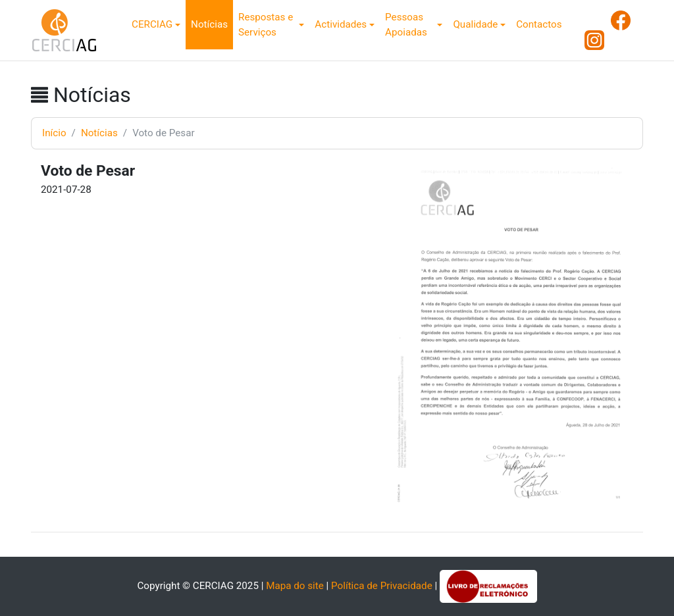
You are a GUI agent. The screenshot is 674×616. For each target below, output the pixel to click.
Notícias (209, 24)
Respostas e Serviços (266, 25)
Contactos (539, 24)
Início (54, 133)
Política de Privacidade (382, 586)
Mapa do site (295, 586)
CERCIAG (152, 24)
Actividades (341, 24)
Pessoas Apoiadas (406, 25)
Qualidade (475, 24)
